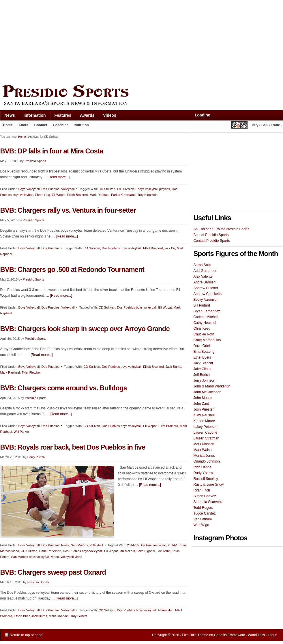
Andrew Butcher (206, 288)
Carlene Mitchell (206, 317)
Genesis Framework (229, 635)
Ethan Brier (22, 616)
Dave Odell (202, 346)
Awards (85, 117)
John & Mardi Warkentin (212, 386)
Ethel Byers (202, 357)
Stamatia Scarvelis (208, 502)
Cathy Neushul (205, 323)
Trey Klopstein (147, 195)
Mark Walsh (203, 450)
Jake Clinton (203, 369)
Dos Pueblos (50, 189)
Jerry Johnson (204, 381)
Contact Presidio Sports (212, 241)
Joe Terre (163, 551)
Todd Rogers (203, 508)
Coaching (61, 125)
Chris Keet (202, 329)
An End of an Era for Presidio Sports (221, 229)
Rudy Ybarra (203, 473)
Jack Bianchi (203, 363)
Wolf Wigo (201, 525)
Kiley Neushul (204, 415)
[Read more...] (59, 177)
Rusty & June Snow (209, 485)
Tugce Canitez (205, 513)
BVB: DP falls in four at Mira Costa (52, 151)
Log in (272, 635)
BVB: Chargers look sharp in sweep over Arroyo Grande (85, 329)
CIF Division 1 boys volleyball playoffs (144, 189)
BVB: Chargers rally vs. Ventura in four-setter (68, 210)
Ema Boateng (204, 352)
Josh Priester (204, 409)
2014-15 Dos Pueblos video (146, 545)
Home (8, 125)
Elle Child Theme (195, 635)
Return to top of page (26, 635)
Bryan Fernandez (207, 311)
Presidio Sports (142, 96)
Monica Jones (204, 456)
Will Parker (21, 432)
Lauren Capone (206, 433)
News (8, 117)
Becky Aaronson (206, 300)
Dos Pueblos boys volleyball (122, 248)
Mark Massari (204, 444)
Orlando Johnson (207, 461)
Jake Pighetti (146, 551)
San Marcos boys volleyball (30, 557)
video (55, 557)
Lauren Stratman (206, 438)
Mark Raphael (99, 195)
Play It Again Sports (239, 126)
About (22, 126)
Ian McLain (127, 551)
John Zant (201, 404)
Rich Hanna (203, 467)
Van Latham (203, 519)
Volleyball (68, 189)
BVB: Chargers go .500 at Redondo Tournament (72, 269)
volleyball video (71, 557)
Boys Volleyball (29, 189)
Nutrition (82, 125)
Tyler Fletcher (31, 372)
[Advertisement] (71, 41)
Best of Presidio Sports (211, 235)
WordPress (256, 635)
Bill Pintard (202, 305)
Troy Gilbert (79, 616)
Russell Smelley (206, 479)
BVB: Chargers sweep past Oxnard (53, 572)
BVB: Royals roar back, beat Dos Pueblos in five (73, 447)
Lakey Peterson (206, 427)
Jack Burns (173, 367)
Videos (110, 115)
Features (61, 117)
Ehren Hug (43, 195)
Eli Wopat (59, 195)
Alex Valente (203, 276)
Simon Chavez (205, 496)
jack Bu (170, 248)
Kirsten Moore (204, 421)
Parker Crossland (123, 195)
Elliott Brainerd (78, 195)
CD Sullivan (107, 189)
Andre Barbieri (205, 282)
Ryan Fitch (202, 490)
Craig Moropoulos (207, 340)
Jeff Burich (202, 375)
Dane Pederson (50, 551)
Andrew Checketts (208, 294)
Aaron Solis (202, 265)
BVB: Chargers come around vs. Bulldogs (64, 388)
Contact (41, 125)
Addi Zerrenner (205, 271)
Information (33, 117)
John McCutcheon (208, 392)
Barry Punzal (36, 457)
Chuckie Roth (204, 334)
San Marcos (79, 545)
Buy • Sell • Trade (266, 125)
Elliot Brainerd (153, 248)
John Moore (203, 398)
